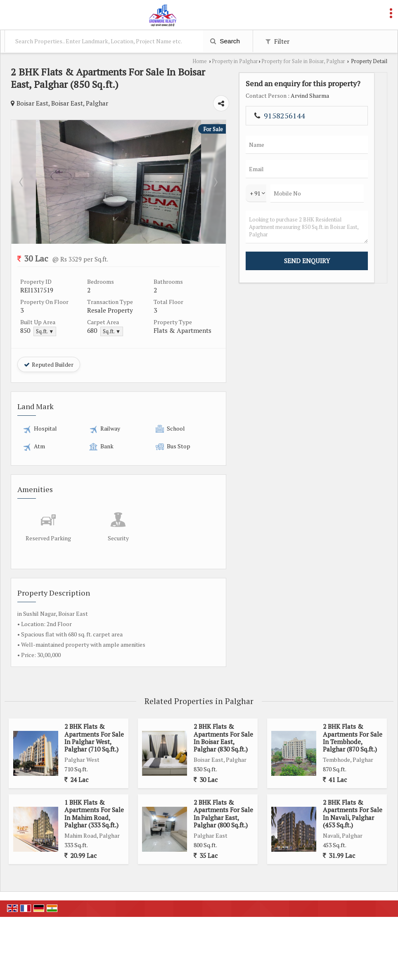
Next (302, 182)
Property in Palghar (235, 61)
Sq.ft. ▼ (45, 331)
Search (225, 41)
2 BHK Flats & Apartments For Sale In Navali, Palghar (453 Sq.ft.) (353, 814)
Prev (22, 182)
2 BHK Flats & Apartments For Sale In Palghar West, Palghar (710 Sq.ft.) (94, 738)
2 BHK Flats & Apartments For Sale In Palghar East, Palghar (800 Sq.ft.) (223, 814)
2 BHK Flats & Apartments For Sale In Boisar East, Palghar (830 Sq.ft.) (223, 738)
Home (200, 61)
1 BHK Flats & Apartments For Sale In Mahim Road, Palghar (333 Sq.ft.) (94, 814)
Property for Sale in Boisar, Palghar (303, 61)
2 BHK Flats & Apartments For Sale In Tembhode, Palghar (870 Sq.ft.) (353, 738)
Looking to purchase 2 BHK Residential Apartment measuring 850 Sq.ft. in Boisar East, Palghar (359, 271)
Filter (277, 41)
